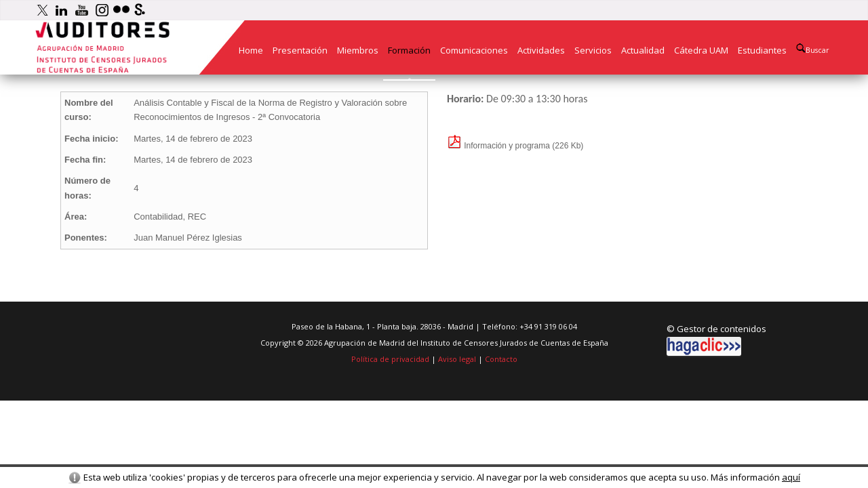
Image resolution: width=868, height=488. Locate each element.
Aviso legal (457, 359)
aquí (791, 477)
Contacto (501, 359)
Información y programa (498, 146)
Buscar (813, 49)
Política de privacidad (390, 359)
